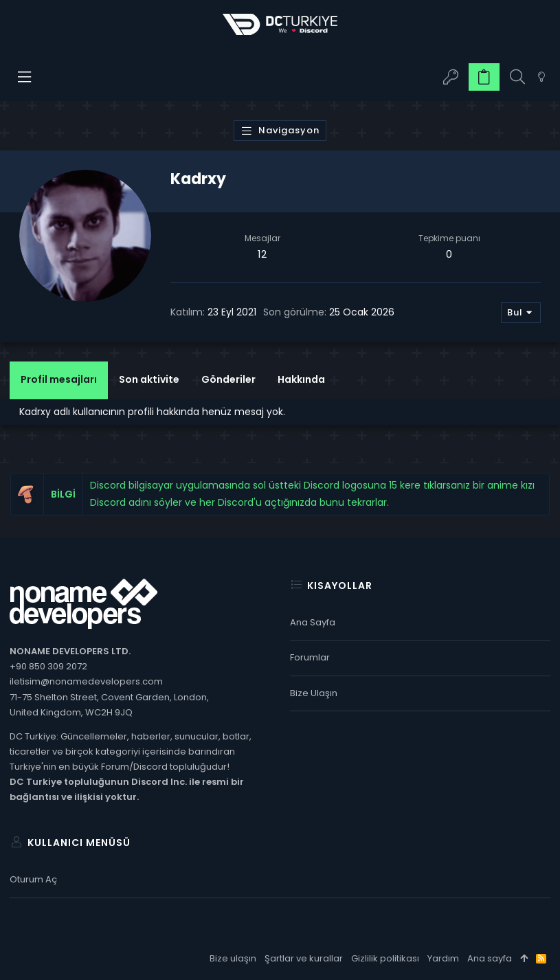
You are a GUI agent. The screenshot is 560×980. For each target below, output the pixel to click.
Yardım (443, 958)
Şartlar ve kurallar (304, 958)
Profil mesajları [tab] (59, 379)
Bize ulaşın (314, 693)
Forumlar (310, 657)
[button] (25, 77)
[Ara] (517, 77)
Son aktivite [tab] (149, 379)
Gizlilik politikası (385, 958)
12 (262, 254)
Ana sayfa (313, 622)
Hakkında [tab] (301, 379)
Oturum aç (33, 879)
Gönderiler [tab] (228, 379)
